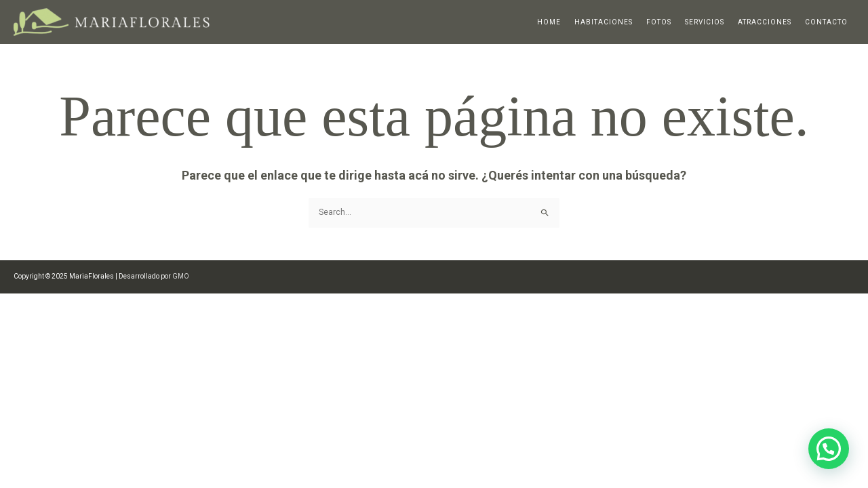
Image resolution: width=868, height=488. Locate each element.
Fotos (659, 22)
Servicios (705, 22)
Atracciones (765, 22)
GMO (181, 276)
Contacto (826, 22)
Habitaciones (604, 22)
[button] (829, 449)
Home (549, 22)
